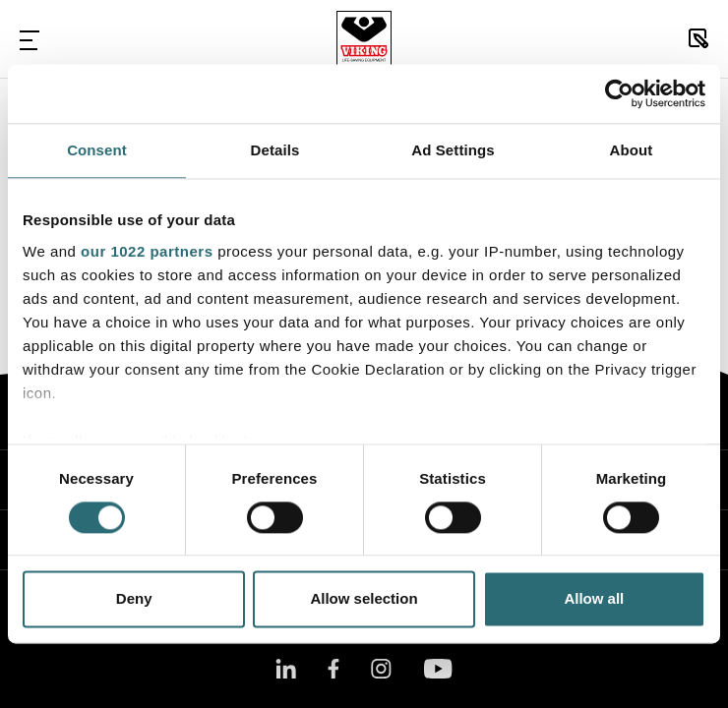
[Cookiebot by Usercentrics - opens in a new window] (619, 93)
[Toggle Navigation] (30, 39)
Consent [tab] (97, 150)
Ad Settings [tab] (453, 150)
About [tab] (632, 150)
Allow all (594, 599)
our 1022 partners (147, 251)
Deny (134, 599)
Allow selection (364, 599)
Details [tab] (275, 150)
